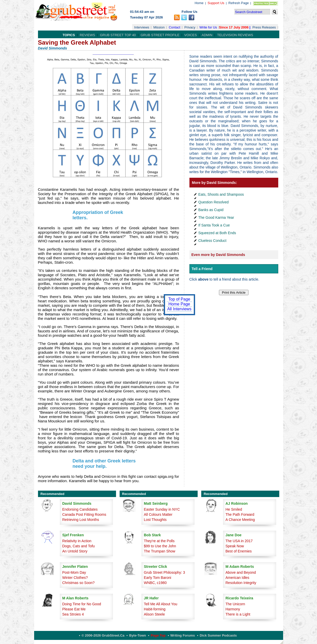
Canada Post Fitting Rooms (84, 514)
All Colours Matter (158, 514)
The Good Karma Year (216, 217)
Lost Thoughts (155, 520)
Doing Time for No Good (82, 604)
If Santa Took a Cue (214, 225)
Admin (207, 35)
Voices (191, 35)
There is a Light (238, 614)
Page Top (158, 635)
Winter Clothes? (75, 578)
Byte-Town (137, 635)
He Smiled (234, 509)
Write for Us (208, 27)
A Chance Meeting (240, 520)
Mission (159, 27)
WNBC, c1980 (155, 583)
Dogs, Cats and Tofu (79, 546)
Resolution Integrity (241, 583)
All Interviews (179, 309)
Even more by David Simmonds (218, 255)
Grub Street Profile (160, 35)
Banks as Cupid (211, 210)
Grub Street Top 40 (118, 35)
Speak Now (235, 546)
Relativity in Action (77, 541)
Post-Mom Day (74, 572)
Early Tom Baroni (158, 578)
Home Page (179, 304)
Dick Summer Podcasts (218, 635)
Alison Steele (155, 614)
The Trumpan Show (160, 551)
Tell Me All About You (161, 604)
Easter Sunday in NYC (162, 509)
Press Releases (264, 27)
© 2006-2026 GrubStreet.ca (103, 635)
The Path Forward (240, 514)
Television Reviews (235, 35)
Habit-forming (155, 609)
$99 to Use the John (160, 546)
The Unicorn (235, 604)
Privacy (190, 27)
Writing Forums (183, 635)
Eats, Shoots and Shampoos (221, 194)
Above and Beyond (241, 572)
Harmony (233, 609)
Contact (174, 27)
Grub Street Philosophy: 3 (165, 572)
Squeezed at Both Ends (217, 233)
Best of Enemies (239, 551)
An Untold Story (75, 551)
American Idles (238, 578)
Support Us (216, 3)
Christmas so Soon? (79, 583)
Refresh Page (239, 3)
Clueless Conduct (213, 241)
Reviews (88, 35)
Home (199, 3)
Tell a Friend (202, 269)
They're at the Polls (159, 541)
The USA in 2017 (239, 541)
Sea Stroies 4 (73, 614)
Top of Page (179, 299)
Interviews (142, 27)
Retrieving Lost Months (81, 520)
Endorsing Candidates (80, 509)
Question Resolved (214, 202)
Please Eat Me (74, 609)
